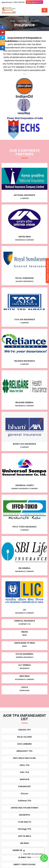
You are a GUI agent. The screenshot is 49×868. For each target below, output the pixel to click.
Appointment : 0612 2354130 (13, 2)
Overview (23, 21)
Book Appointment (34, 2)
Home (13, 21)
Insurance (34, 21)
